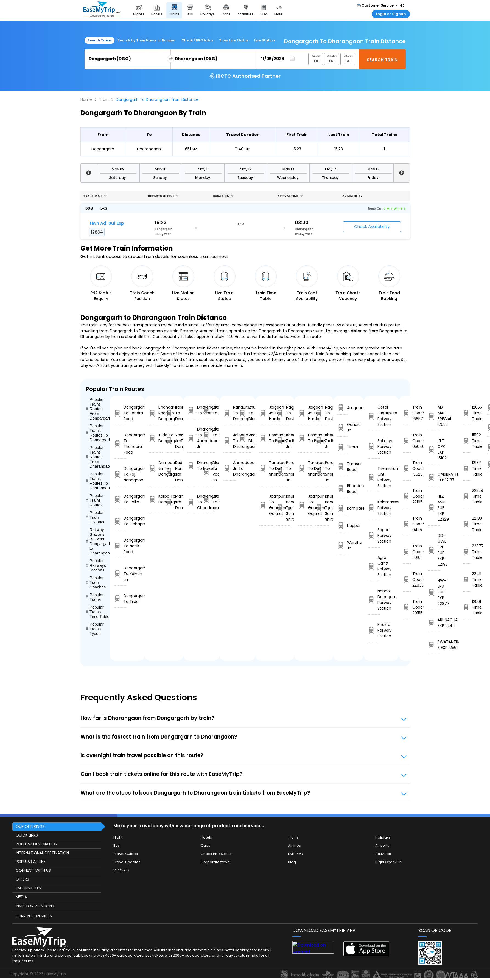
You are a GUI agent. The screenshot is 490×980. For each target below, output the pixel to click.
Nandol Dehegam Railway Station (374, 600)
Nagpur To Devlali (283, 413)
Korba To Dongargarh (156, 499)
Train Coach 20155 (407, 607)
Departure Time (163, 196)
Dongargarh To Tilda (120, 599)
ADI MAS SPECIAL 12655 (434, 416)
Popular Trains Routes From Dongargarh (98, 409)
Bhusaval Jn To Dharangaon (245, 413)
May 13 (288, 169)
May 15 (373, 169)
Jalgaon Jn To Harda (266, 413)
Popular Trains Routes (95, 500)
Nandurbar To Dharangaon (230, 413)
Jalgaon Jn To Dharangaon (230, 441)
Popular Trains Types (95, 629)
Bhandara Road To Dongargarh (156, 413)
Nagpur (342, 526)
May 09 (118, 169)
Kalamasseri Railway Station (374, 508)
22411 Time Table (467, 579)
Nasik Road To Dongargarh (172, 413)
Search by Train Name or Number (147, 40)
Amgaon (342, 408)
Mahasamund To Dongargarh (172, 502)
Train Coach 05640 (407, 441)
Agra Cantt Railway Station (374, 566)
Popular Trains (95, 597)
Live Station (264, 40)
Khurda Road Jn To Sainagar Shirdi (283, 508)
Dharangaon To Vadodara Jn (209, 471)
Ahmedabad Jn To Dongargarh (156, 468)
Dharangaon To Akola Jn (209, 410)
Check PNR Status (197, 40)
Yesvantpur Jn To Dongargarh (172, 441)
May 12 (246, 169)
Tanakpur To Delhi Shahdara (266, 468)
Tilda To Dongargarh (156, 438)
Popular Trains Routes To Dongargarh (98, 433)
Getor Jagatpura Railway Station (374, 416)
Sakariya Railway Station (374, 446)
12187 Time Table (467, 468)
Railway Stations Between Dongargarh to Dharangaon (98, 541)
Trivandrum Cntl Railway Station (374, 477)
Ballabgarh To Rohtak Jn (283, 441)
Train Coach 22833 (407, 579)
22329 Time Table (467, 496)
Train (104, 99)
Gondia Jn (342, 427)
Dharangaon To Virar (194, 410)
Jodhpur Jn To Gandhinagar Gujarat (266, 505)
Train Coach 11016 (407, 552)
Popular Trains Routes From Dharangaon (98, 457)
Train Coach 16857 (407, 413)
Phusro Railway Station (374, 630)
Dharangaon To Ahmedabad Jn (194, 438)
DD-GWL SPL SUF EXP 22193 (434, 550)
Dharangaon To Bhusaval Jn (209, 435)
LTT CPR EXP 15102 (434, 449)
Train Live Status (234, 40)
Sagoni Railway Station (374, 535)
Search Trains (100, 40)
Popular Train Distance (96, 517)
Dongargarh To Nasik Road (120, 546)
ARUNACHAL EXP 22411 (434, 623)
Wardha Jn (342, 545)
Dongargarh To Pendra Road (120, 413)
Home (86, 99)
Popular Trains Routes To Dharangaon (98, 481)
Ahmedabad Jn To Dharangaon (230, 468)
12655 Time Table (467, 413)
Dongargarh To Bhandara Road (120, 444)
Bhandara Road (342, 489)
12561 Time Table (467, 607)
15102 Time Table (467, 441)
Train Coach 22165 (407, 496)
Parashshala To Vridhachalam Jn (283, 471)
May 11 (203, 169)
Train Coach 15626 (407, 468)
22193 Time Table (467, 524)
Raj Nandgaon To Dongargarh (172, 471)
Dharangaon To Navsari (194, 466)
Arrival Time (290, 196)
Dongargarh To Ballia (120, 499)
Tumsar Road (342, 467)
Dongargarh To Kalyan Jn (120, 574)
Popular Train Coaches (96, 582)
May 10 (161, 169)
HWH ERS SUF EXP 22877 (434, 592)
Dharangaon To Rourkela (209, 499)
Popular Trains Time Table (98, 612)
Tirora (342, 447)
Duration (223, 196)
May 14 (331, 169)
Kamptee (342, 508)
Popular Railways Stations (96, 565)
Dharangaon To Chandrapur (194, 502)
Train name (95, 196)
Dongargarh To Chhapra (120, 521)
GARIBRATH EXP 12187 (434, 477)
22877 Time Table (467, 552)
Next (402, 173)
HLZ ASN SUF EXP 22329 (434, 508)
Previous (89, 173)
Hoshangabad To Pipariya (266, 438)
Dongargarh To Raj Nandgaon (120, 474)
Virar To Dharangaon (245, 438)
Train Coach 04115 (407, 524)
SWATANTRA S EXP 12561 (434, 645)
